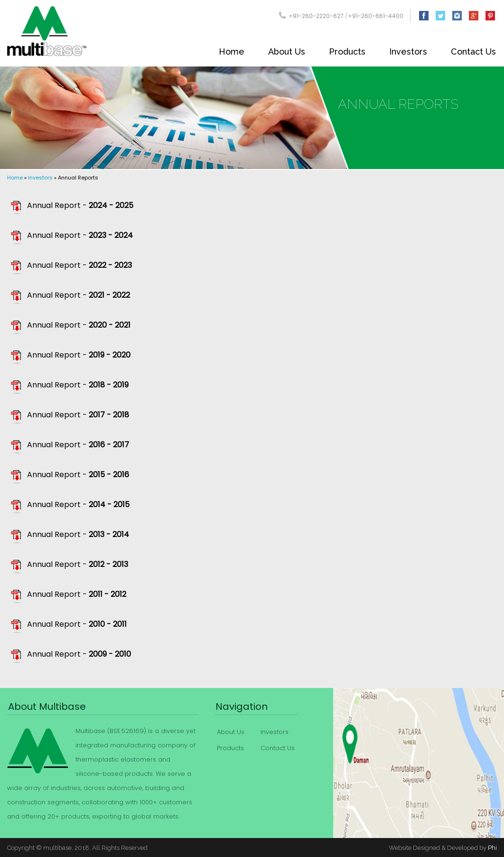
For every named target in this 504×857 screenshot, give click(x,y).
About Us (287, 52)
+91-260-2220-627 (316, 16)
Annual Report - (80, 205)
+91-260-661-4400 (376, 16)
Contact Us (473, 52)
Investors (408, 52)
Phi (492, 848)
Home (232, 52)
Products (347, 52)
